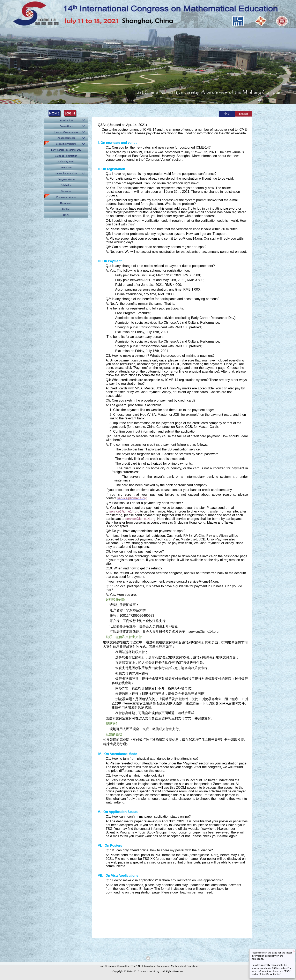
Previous (4, 65)
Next (292, 65)
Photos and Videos (66, 197)
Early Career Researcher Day (66, 150)
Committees (66, 126)
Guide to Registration (66, 156)
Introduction (66, 120)
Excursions (66, 167)
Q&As (66, 215)
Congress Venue (66, 179)
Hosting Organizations (66, 132)
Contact (66, 209)
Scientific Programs (66, 144)
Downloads (66, 203)
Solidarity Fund (66, 161)
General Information (66, 173)
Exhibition (66, 185)
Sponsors (66, 191)
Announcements (66, 138)
